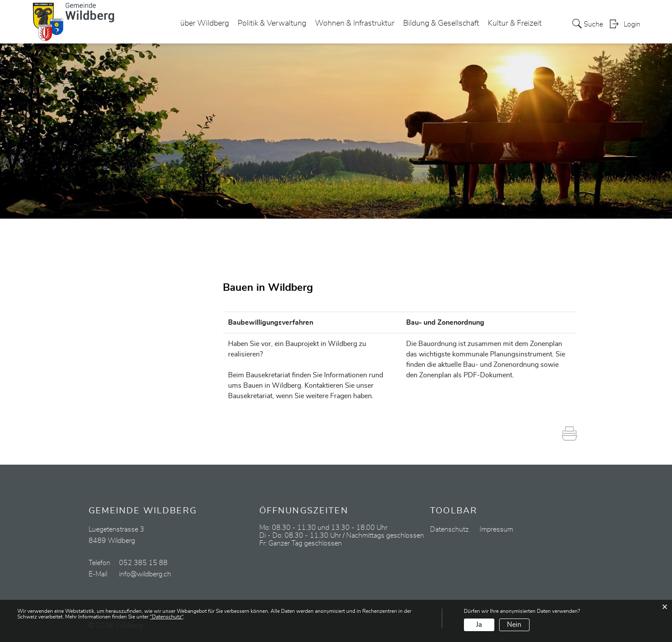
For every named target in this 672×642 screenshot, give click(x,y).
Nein (514, 625)
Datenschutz (449, 529)
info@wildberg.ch (145, 574)
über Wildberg (205, 23)
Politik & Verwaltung (272, 23)
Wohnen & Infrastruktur (355, 23)
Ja (479, 625)
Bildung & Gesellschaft (441, 23)
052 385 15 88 (143, 563)
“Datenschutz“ (167, 617)
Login (632, 24)
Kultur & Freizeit (515, 23)
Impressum (496, 529)
